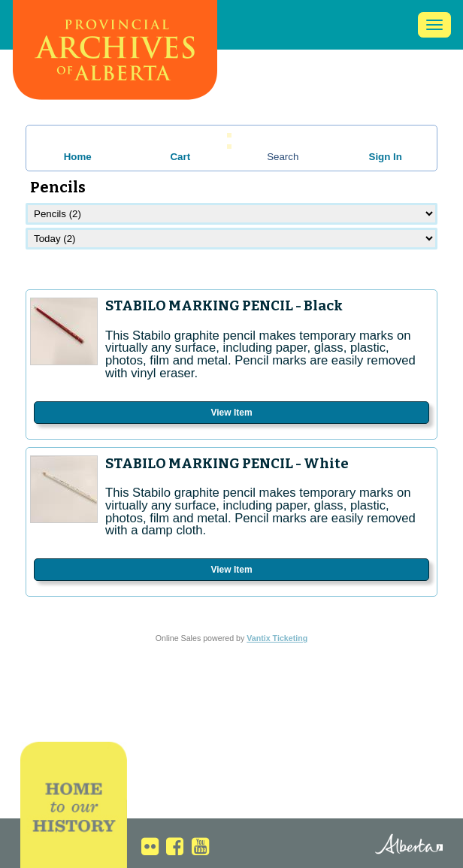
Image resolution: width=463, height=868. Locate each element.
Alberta (396, 845)
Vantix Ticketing (277, 638)
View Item (231, 413)
